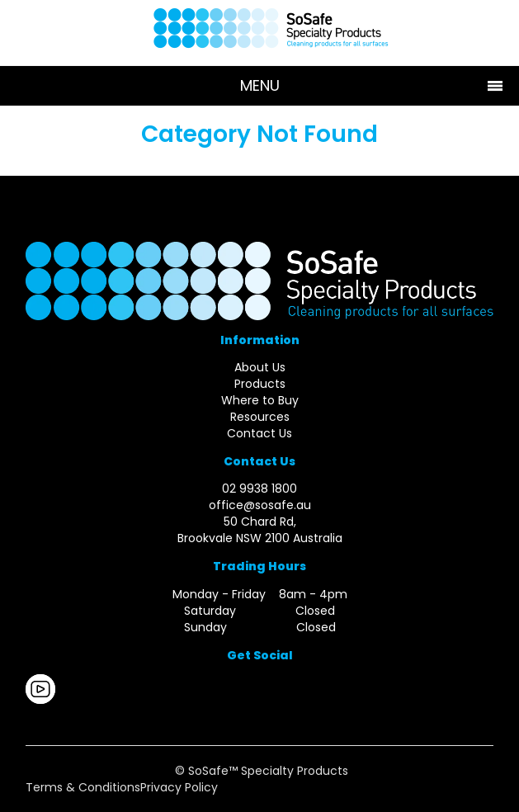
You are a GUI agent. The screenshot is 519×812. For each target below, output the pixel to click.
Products (260, 384)
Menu (260, 85)
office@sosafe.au (260, 505)
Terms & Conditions (83, 787)
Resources (260, 417)
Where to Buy (260, 400)
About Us (260, 367)
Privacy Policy (179, 787)
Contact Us (259, 433)
